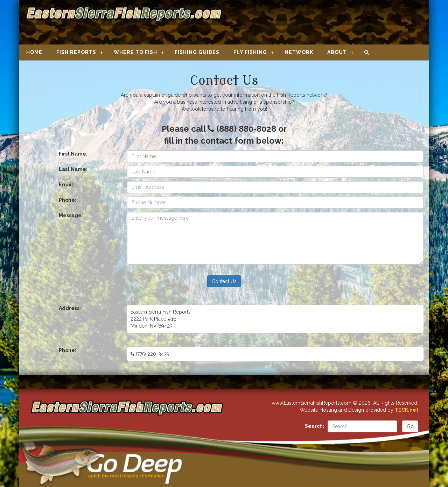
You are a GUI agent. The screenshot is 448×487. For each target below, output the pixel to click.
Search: (314, 426)
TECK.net (407, 410)
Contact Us (224, 281)
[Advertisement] (323, 23)
